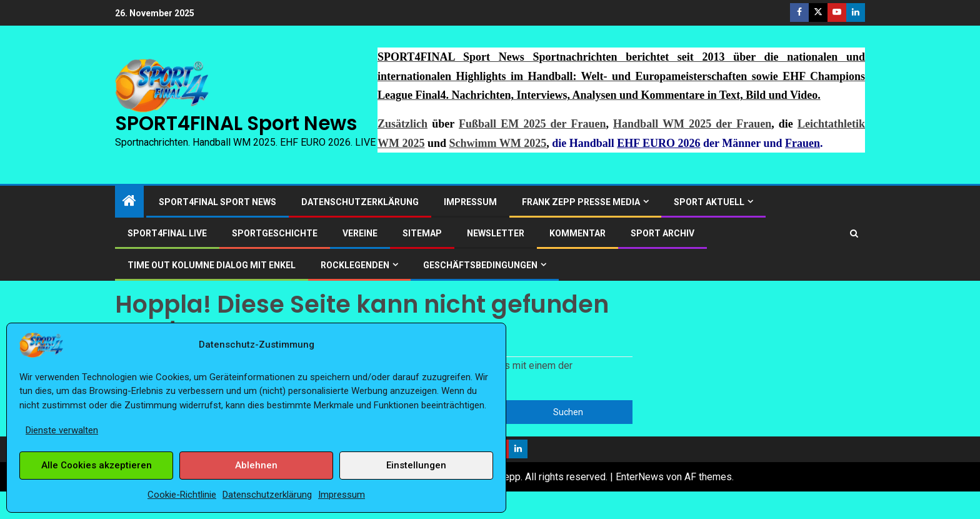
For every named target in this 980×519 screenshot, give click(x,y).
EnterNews (640, 477)
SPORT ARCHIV (662, 233)
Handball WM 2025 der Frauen (692, 124)
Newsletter (496, 233)
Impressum (342, 495)
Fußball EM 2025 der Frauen (532, 124)
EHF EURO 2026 (658, 143)
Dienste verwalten (62, 430)
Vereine (360, 233)
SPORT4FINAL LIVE (167, 233)
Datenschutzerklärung (267, 495)
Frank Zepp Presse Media (581, 202)
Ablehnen (256, 465)
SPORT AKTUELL (709, 202)
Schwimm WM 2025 (498, 143)
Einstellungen (416, 465)
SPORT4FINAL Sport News (236, 123)
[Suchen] (854, 234)
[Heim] (129, 202)
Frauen (802, 143)
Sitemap (422, 233)
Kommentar (577, 233)
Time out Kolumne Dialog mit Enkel (212, 265)
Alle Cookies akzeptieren (97, 465)
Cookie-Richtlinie (182, 495)
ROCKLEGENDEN (355, 265)
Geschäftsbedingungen (480, 265)
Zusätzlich (402, 124)
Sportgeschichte (275, 233)
